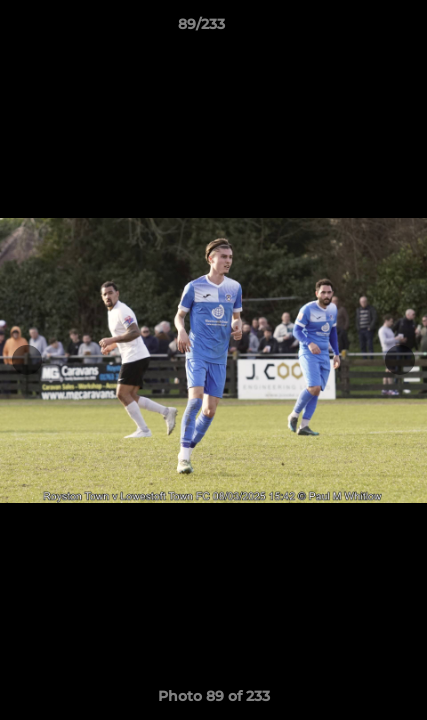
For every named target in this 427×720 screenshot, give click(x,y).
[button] (355, 29)
